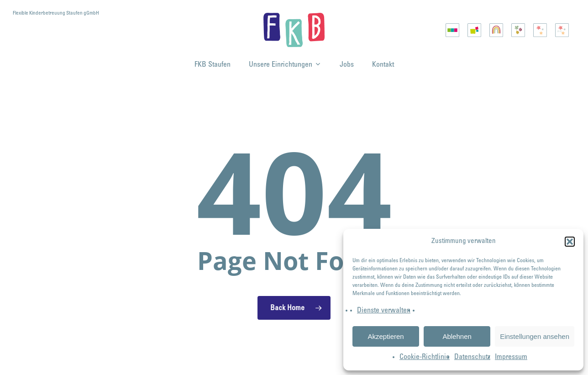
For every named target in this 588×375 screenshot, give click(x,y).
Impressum (511, 357)
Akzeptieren (386, 336)
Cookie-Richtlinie (425, 357)
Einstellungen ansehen (535, 336)
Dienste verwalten (384, 311)
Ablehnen (457, 336)
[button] (570, 242)
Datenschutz (472, 357)
